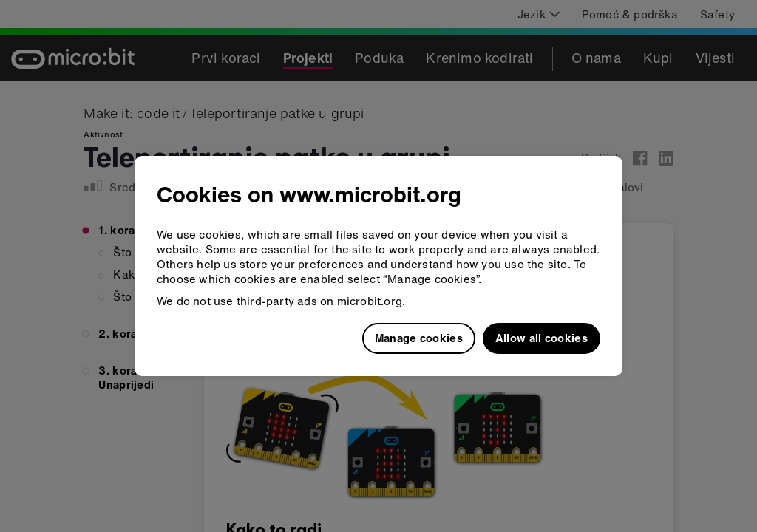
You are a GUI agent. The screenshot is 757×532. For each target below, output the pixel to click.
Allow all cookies (542, 338)
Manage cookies (419, 338)
